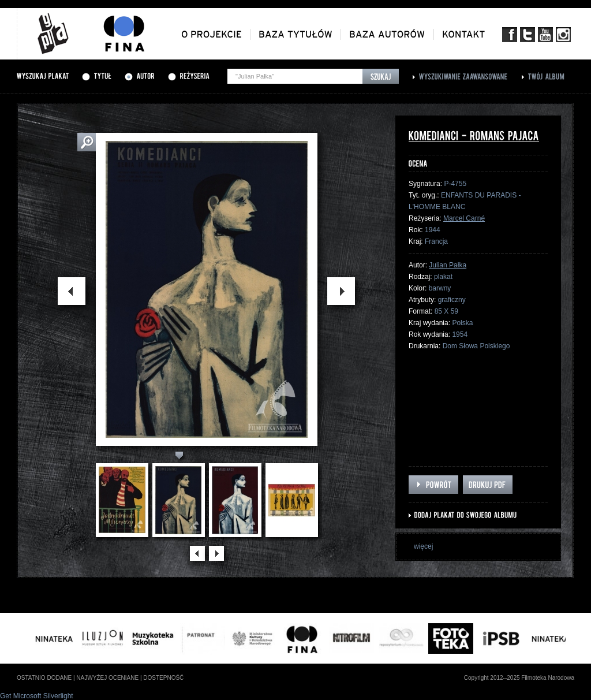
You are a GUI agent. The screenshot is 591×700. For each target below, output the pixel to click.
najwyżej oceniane (107, 678)
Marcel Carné (464, 218)
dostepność (163, 678)
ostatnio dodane (44, 678)
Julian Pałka (448, 265)
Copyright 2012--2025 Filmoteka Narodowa (519, 678)
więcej (423, 546)
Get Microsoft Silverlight (37, 696)
